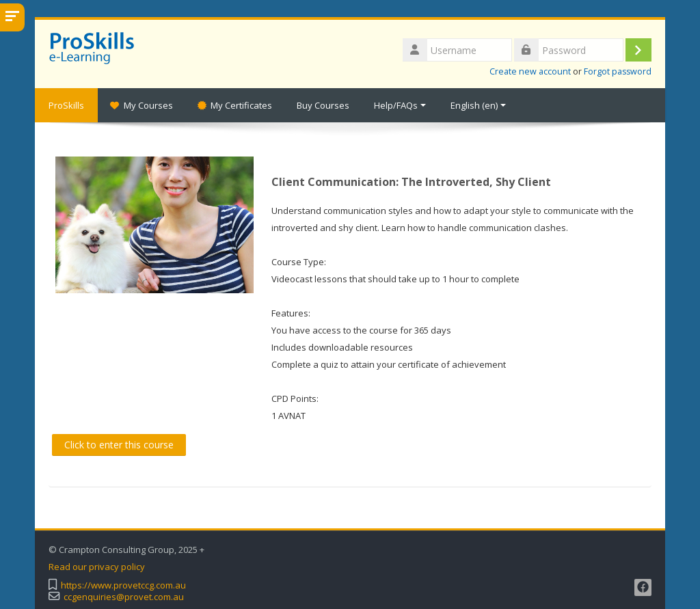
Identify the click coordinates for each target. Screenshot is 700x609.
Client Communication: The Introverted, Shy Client (411, 182)
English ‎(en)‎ (478, 105)
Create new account (530, 71)
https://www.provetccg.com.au (123, 585)
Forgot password (618, 71)
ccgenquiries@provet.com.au (124, 597)
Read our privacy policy (97, 567)
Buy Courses (323, 105)
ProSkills (66, 105)
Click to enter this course (119, 445)
